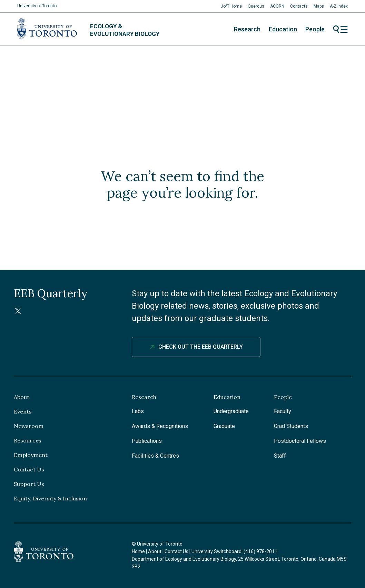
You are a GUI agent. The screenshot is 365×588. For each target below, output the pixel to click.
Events (23, 411)
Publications (147, 441)
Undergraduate (231, 411)
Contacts (299, 6)
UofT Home (231, 6)
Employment (31, 455)
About (22, 397)
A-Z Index (339, 6)
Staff (280, 456)
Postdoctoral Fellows (300, 441)
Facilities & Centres (155, 456)
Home (138, 551)
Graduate (224, 426)
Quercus (256, 6)
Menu (340, 29)
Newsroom (29, 426)
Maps (319, 6)
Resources (28, 440)
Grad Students (291, 426)
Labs (138, 411)
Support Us (29, 484)
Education (283, 29)
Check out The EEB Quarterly (201, 347)
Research (247, 29)
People (315, 29)
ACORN (277, 6)
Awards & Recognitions (160, 426)
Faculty (283, 411)
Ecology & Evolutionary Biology (125, 30)
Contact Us (29, 469)
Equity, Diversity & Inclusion (50, 498)
